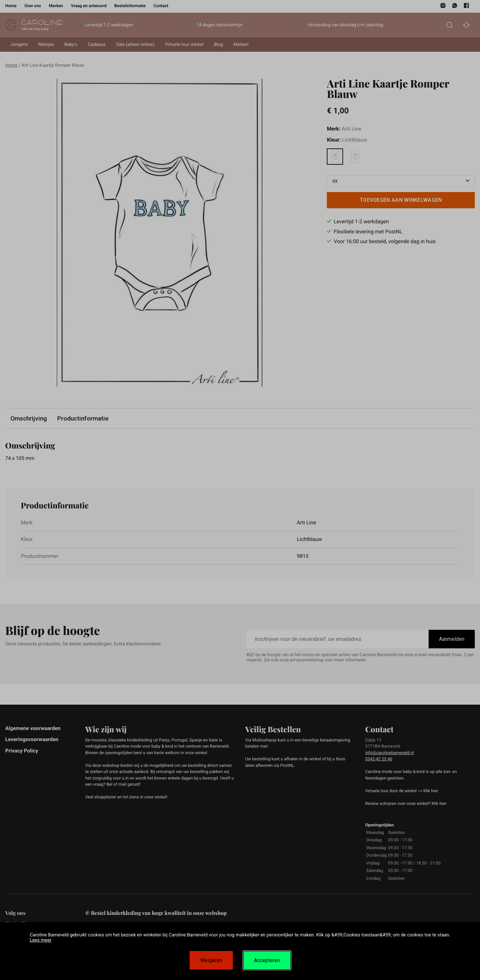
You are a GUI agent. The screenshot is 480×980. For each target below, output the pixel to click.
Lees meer (40, 940)
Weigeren (211, 960)
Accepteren (267, 960)
